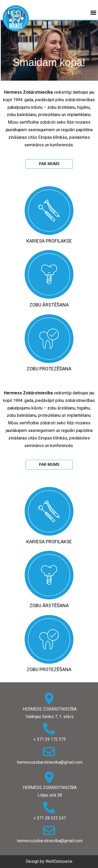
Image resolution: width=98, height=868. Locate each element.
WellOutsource (59, 861)
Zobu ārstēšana (49, 305)
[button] (49, 164)
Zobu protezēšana (49, 369)
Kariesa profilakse (49, 241)
